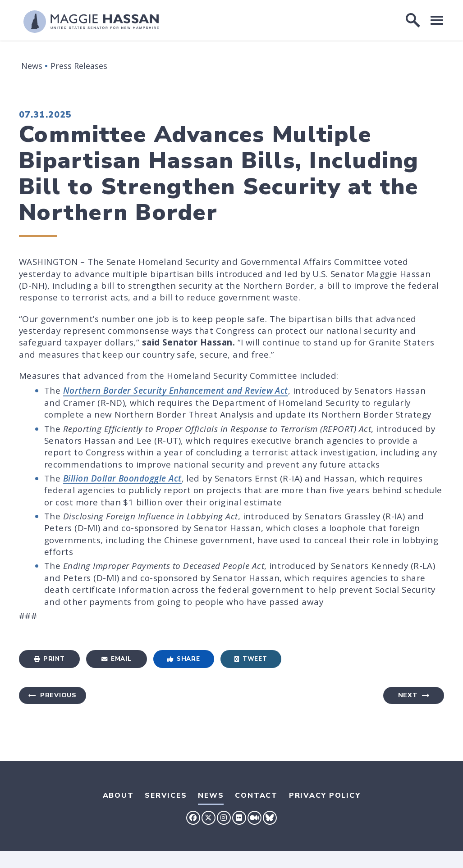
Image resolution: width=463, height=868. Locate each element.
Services (166, 795)
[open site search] (413, 20)
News (32, 66)
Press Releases (79, 66)
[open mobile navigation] (437, 20)
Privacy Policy (325, 795)
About (118, 795)
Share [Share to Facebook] (183, 659)
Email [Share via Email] (116, 659)
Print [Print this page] (49, 659)
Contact (256, 795)
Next (408, 695)
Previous (58, 695)
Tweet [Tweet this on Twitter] (251, 659)
